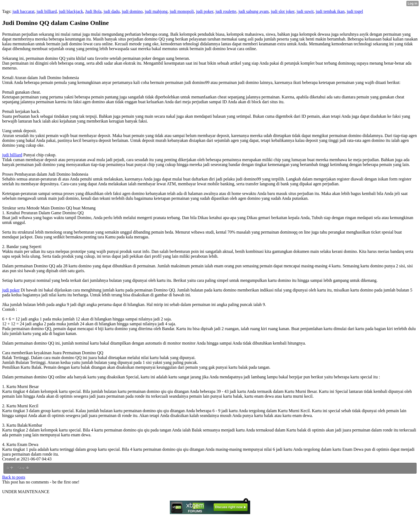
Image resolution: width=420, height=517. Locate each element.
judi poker (205, 11)
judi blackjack (71, 11)
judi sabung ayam (254, 11)
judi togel (355, 11)
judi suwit (305, 11)
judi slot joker (283, 11)
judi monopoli (182, 11)
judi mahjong (156, 11)
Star (23, 468)
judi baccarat (23, 11)
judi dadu (112, 11)
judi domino (132, 11)
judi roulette (226, 11)
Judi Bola (93, 11)
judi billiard (47, 11)
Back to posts (14, 477)
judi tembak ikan (330, 11)
